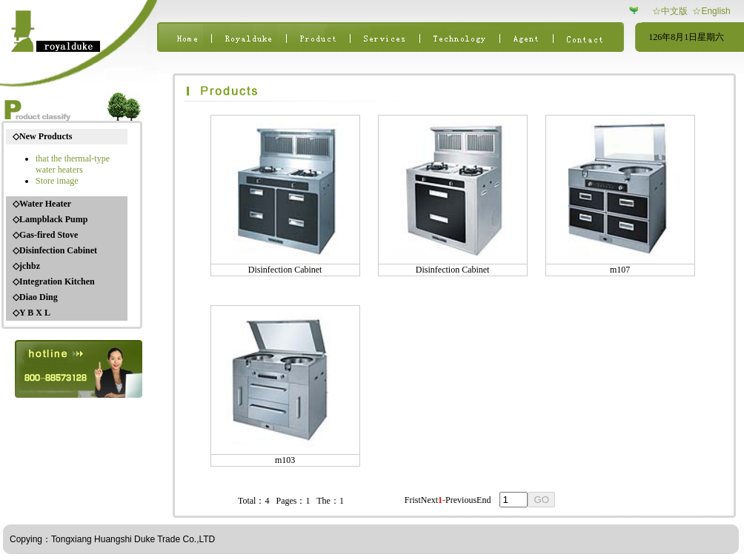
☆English (711, 11)
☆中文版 (670, 11)
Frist (413, 500)
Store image (57, 181)
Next (429, 500)
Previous (461, 500)
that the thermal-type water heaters (73, 164)
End (484, 500)
